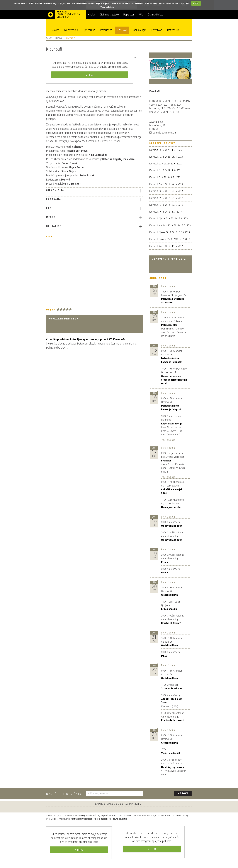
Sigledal (54, 819)
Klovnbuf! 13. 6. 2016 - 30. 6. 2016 (166, 205)
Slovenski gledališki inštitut (87, 816)
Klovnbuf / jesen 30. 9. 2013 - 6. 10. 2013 (170, 232)
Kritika (91, 14)
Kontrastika (76, 819)
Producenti (106, 30)
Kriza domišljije (169, 609)
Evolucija (166, 461)
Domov (49, 38)
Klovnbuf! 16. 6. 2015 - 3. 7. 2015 (165, 212)
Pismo (165, 562)
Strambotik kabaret (172, 688)
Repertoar (129, 14)
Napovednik (71, 30)
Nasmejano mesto (171, 507)
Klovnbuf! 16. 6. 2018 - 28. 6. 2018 (166, 191)
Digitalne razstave (109, 14)
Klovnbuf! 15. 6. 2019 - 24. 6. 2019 (166, 184)
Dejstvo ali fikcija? (171, 623)
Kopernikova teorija (172, 424)
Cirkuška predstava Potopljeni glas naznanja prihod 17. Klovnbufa (86, 339)
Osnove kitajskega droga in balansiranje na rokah (174, 380)
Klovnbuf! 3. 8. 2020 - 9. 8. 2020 (165, 177)
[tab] (94, 191)
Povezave (157, 30)
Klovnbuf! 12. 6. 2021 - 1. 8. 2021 (165, 170)
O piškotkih (87, 819)
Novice (55, 30)
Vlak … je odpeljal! (171, 753)
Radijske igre (139, 30)
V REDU (196, 3)
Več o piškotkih (107, 7)
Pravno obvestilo (120, 819)
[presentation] (169, 794)
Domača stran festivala (163, 133)
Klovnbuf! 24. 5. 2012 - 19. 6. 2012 (166, 246)
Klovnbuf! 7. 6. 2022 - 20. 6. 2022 (165, 164)
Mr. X (164, 656)
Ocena (51, 310)
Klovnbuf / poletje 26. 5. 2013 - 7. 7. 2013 (170, 239)
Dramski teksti (156, 14)
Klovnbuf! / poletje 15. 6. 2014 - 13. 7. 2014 (170, 225)
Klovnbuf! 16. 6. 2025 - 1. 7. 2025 (165, 150)
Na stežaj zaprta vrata (173, 767)
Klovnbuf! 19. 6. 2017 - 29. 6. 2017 (166, 198)
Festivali (122, 30)
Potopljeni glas (169, 325)
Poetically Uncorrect (172, 720)
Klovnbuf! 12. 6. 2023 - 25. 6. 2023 (166, 157)
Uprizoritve (89, 30)
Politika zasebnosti (102, 819)
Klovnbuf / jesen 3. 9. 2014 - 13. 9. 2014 (169, 218)
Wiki (141, 14)
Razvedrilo (173, 30)
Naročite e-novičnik (64, 794)
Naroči (183, 793)
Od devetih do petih (172, 526)
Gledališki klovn (169, 595)
